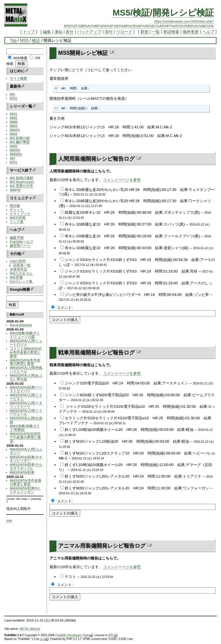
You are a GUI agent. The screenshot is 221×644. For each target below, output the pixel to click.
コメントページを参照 (122, 180)
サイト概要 (18, 78)
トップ (29, 32)
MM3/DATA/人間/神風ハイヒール (26, 369)
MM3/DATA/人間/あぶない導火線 (26, 377)
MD (12, 94)
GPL (113, 635)
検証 (36, 40)
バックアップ (89, 32)
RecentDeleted (21, 325)
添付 (109, 32)
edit (9, 520)
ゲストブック (20, 214)
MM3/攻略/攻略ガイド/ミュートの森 (25, 335)
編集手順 (17, 237)
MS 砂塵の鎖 (20, 138)
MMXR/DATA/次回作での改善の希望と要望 (25, 437)
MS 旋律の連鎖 (21, 178)
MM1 (14, 114)
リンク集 (17, 222)
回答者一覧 (22, 265)
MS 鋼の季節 (20, 142)
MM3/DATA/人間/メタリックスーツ (26, 405)
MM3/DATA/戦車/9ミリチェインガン (25, 490)
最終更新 (191, 32)
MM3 (14, 126)
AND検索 (20, 58)
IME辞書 (16, 277)
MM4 (14, 134)
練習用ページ (20, 246)
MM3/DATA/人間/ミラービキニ (26, 397)
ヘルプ (208, 32)
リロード (124, 32)
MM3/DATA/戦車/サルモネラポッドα (26, 466)
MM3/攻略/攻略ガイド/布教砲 (25, 428)
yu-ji (44, 639)
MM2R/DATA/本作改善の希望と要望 (25, 362)
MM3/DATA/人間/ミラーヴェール (26, 412)
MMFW (15, 190)
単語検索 (171, 32)
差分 (70, 32)
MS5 (24, 40)
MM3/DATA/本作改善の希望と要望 (26, 482)
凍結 (58, 32)
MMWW (16, 154)
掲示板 (15, 205)
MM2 (14, 118)
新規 (144, 32)
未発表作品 (18, 269)
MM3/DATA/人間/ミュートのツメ (26, 343)
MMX (14, 146)
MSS (13, 98)
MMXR (15, 150)
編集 (47, 32)
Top (13, 40)
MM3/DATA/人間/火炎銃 (26, 420)
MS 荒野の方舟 (21, 186)
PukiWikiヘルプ (21, 242)
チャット (17, 210)
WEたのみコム (21, 273)
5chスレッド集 (21, 281)
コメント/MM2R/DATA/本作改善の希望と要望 (26, 352)
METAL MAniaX (30, 629)
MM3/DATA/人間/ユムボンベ (26, 451)
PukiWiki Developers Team (74, 635)
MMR (14, 122)
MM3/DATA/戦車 (22, 472)
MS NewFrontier (22, 182)
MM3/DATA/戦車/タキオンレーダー (26, 459)
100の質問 (18, 261)
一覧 (156, 32)
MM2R (15, 130)
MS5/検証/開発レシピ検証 (163, 13)
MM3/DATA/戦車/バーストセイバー (26, 389)
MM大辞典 (18, 218)
